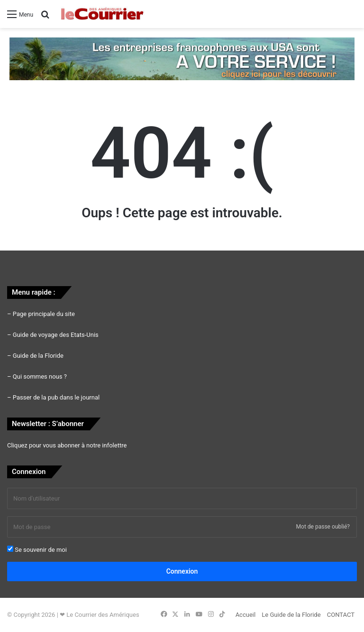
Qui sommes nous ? (40, 376)
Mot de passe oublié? (323, 527)
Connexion (182, 571)
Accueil (246, 615)
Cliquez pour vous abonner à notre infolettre (67, 445)
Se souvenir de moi (37, 549)
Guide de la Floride (38, 356)
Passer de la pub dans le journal (56, 397)
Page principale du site (44, 314)
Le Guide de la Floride (291, 615)
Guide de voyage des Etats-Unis (56, 335)
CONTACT (341, 615)
